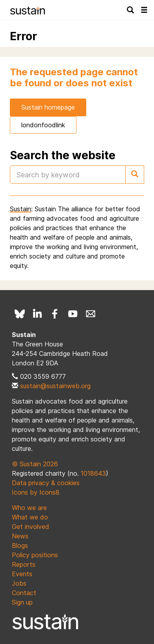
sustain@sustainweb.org (55, 386)
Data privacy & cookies (46, 483)
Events (22, 574)
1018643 (93, 473)
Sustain (20, 209)
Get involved (31, 527)
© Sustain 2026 (35, 464)
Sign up (22, 602)
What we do (30, 517)
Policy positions (35, 555)
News (20, 536)
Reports (24, 564)
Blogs (20, 545)
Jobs (19, 583)
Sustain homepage (48, 107)
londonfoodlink (43, 125)
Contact (24, 593)
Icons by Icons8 (36, 492)
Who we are (29, 508)
